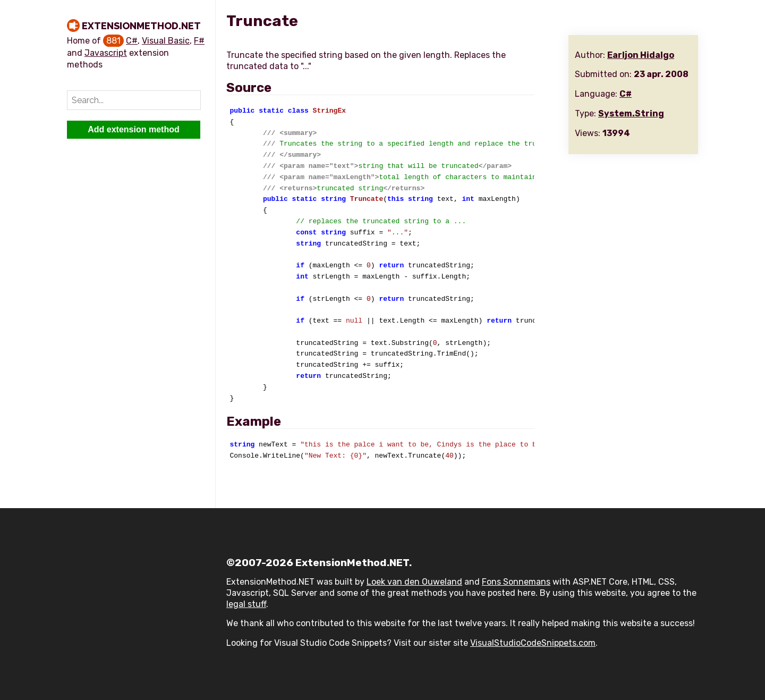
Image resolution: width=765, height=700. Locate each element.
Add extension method (133, 129)
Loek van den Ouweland (414, 582)
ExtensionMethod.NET (141, 26)
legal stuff (246, 604)
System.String (631, 113)
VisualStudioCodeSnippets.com (533, 643)
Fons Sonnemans (516, 582)
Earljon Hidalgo (641, 55)
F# (199, 41)
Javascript (106, 53)
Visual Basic (166, 41)
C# (132, 41)
